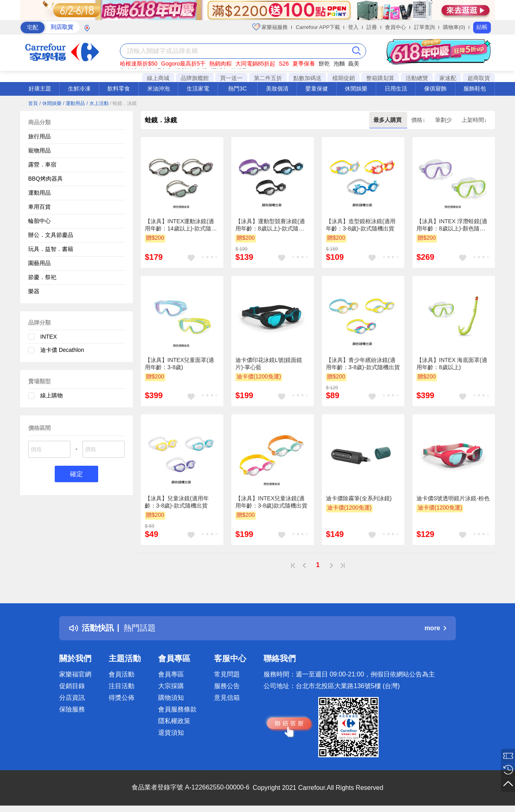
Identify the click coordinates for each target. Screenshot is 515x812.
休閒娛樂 (356, 88)
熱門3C (237, 88)
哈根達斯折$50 (139, 64)
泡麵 (339, 64)
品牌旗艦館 (195, 78)
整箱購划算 (380, 78)
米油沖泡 (159, 88)
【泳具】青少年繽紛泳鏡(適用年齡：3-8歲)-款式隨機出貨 (363, 364)
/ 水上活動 (98, 103)
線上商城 (158, 78)
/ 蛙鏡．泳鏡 (124, 103)
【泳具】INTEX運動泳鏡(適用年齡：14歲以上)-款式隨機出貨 (181, 225)
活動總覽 (417, 78)
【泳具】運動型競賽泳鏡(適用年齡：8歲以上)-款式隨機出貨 (270, 225)
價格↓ (419, 120)
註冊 (372, 27)
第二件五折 (268, 78)
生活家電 (198, 88)
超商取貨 (479, 78)
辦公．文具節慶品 (51, 235)
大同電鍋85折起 (255, 64)
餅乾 (324, 64)
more (435, 628)
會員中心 (396, 27)
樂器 (34, 291)
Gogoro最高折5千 (183, 64)
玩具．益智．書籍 (51, 249)
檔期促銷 (344, 78)
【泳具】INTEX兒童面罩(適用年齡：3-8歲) (179, 364)
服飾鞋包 (475, 88)
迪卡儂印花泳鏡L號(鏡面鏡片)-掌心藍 (269, 364)
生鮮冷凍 (79, 88)
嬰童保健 (317, 88)
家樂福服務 (270, 27)
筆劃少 (444, 120)
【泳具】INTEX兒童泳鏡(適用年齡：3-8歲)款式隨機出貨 (271, 502)
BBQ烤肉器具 (45, 179)
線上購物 (51, 395)
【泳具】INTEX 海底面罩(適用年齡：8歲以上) (452, 364)
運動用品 (39, 193)
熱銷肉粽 (220, 64)
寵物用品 (39, 150)
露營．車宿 (42, 164)
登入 (353, 27)
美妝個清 (277, 88)
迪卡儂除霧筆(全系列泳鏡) (359, 498)
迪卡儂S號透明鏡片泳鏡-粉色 (453, 498)
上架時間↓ (474, 120)
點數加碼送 (307, 78)
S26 (284, 64)
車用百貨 (39, 207)
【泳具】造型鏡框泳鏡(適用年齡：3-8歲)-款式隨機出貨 (361, 225)
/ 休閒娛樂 (50, 103)
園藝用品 (39, 263)
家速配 (448, 78)
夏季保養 (304, 64)
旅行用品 (39, 136)
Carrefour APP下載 (318, 27)
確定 (76, 474)
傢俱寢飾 (435, 88)
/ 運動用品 (74, 103)
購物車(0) (454, 27)
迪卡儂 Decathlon (62, 350)
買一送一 (231, 78)
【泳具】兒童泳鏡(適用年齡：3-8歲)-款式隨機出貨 (177, 502)
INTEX (48, 337)
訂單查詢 (424, 27)
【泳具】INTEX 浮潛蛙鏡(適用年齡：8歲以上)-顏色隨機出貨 (452, 225)
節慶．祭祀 (42, 277)
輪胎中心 (39, 221)
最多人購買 (388, 120)
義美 (354, 64)
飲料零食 (119, 88)
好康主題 (40, 88)
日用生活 (396, 88)
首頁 (33, 103)
